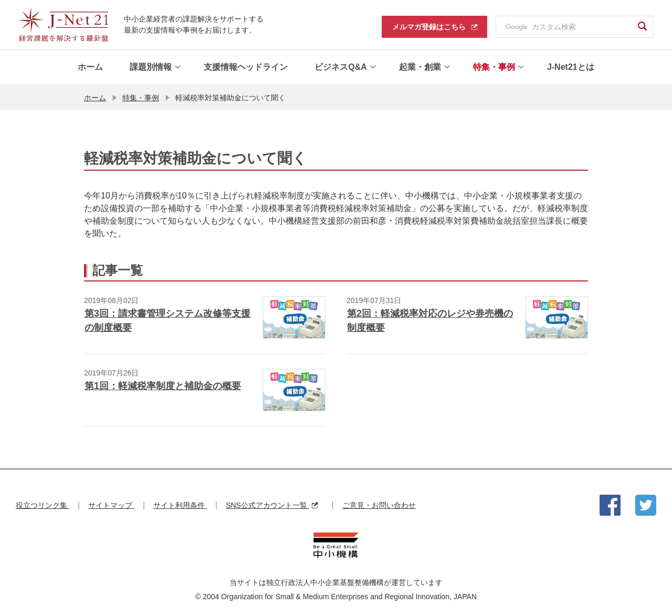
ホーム (95, 97)
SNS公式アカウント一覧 (272, 505)
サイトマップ (111, 505)
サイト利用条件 (180, 505)
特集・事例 (141, 97)
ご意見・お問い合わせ (379, 505)
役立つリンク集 (43, 505)
